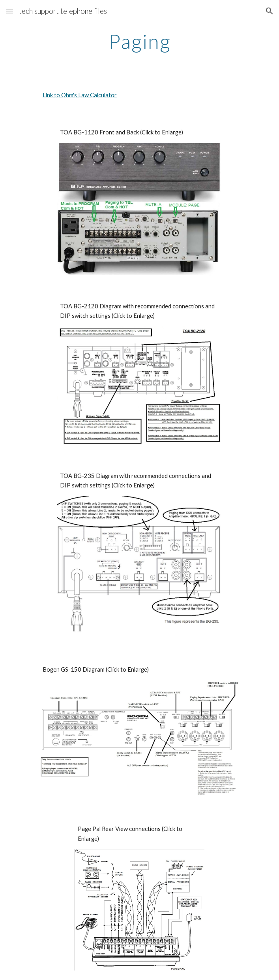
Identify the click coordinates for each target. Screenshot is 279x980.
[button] (9, 11)
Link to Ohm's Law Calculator (80, 95)
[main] (139, 42)
